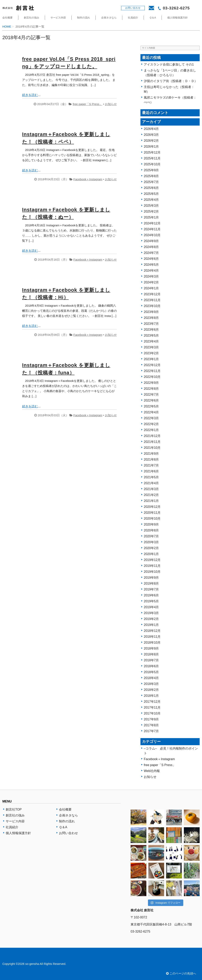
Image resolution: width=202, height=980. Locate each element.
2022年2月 (151, 424)
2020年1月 (151, 554)
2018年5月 (151, 672)
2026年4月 (151, 129)
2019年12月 (152, 560)
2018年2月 (151, 690)
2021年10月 (152, 448)
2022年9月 (151, 383)
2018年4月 (151, 678)
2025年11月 (152, 158)
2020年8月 (151, 530)
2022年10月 (152, 377)
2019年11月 (152, 566)
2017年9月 (151, 719)
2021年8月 (151, 459)
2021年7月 (151, 465)
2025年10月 (152, 164)
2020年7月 (151, 536)
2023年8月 (151, 318)
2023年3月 (151, 347)
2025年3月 (151, 206)
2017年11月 (152, 707)
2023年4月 (151, 341)
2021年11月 (152, 442)
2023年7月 (151, 324)
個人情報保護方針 (178, 18)
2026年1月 (151, 147)
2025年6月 (151, 188)
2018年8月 (151, 654)
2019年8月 (151, 583)
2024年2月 (151, 282)
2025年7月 (151, 182)
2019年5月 (151, 601)
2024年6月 (151, 259)
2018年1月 (151, 696)
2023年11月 (152, 300)
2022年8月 (151, 389)
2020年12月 (152, 507)
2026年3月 (151, 135)
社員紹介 (133, 18)
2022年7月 (151, 395)
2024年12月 (152, 223)
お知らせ (111, 104)
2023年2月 (151, 353)
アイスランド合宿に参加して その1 (169, 64)
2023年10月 (152, 306)
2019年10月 (152, 572)
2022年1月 (151, 430)
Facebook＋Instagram (88, 179)
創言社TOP (14, 809)
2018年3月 (151, 684)
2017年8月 (151, 725)
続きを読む (30, 95)
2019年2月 (151, 619)
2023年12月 (152, 294)
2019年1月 (151, 625)
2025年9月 (151, 170)
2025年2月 (151, 211)
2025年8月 (151, 176)
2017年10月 (152, 713)
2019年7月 (151, 589)
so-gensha (32, 964)
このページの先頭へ (181, 974)
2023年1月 (151, 359)
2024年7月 (151, 253)
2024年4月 (151, 271)
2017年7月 (151, 731)
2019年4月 (151, 607)
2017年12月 (152, 702)
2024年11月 (152, 229)
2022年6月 (151, 400)
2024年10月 (152, 235)
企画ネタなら (109, 18)
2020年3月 (151, 542)
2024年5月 (151, 265)
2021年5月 (151, 477)
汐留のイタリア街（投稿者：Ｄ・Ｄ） (171, 81)
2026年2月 (151, 141)
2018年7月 (151, 660)
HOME (7, 27)
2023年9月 (151, 312)
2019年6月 (151, 595)
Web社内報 (152, 771)
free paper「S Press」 (88, 104)
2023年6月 (151, 330)
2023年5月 (151, 335)
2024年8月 (151, 247)
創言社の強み (32, 18)
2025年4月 (151, 200)
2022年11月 (152, 371)
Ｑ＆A (153, 18)
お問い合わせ (68, 833)
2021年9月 (151, 454)
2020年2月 (151, 548)
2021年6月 (151, 471)
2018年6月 (151, 666)
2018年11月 (152, 637)
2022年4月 (151, 412)
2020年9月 (151, 524)
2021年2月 (151, 495)
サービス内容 (58, 18)
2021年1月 (151, 501)
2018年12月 (152, 631)
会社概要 (7, 18)
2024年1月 (151, 288)
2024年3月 (151, 276)
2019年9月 (151, 578)
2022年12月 (152, 365)
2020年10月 (152, 519)
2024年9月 (151, 241)
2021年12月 (152, 436)
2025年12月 (152, 152)
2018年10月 (152, 643)
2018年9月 (151, 648)
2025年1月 (151, 217)
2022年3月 (151, 418)
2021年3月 (151, 489)
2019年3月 (151, 613)
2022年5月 (151, 406)
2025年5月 (151, 194)
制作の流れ (84, 18)
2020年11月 (152, 513)
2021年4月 (151, 483)
